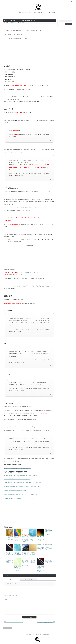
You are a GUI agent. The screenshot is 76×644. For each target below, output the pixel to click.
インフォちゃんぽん (37, 635)
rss (72, 1)
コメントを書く (22, 23)
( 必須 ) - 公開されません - (12, 595)
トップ (10, 12)
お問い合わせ (52, 12)
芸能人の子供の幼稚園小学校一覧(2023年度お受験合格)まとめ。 (18, 554)
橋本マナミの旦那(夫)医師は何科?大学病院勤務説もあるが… (41, 539)
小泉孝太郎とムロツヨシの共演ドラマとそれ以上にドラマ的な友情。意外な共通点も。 (33, 561)
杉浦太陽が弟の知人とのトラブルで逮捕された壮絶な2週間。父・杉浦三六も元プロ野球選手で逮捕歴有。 (25, 562)
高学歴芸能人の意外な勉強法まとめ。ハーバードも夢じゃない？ (25, 554)
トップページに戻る (8, 628)
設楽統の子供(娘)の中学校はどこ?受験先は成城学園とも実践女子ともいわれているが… (48, 561)
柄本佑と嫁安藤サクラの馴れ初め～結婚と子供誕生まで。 (33, 554)
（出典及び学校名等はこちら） (31, 272)
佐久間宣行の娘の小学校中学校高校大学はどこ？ (15, 622)
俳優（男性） (13, 23)
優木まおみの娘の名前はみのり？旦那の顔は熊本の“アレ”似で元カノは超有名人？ (10, 561)
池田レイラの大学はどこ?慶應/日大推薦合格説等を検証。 (33, 539)
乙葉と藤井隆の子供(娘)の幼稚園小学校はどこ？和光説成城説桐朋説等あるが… (48, 532)
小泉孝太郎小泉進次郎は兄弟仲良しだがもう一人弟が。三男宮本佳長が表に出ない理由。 (48, 548)
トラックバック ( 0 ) (29, 579)
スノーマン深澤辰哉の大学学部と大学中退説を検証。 (10, 538)
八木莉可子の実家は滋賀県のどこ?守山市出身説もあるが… (10, 554)
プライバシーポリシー (66, 12)
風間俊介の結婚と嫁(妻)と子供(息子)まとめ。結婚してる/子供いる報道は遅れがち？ (25, 539)
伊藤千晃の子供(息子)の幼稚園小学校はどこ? (45, 622)
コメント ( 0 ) (12, 579)
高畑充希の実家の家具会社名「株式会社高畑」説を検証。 (17, 479)
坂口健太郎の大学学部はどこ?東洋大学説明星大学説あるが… (18, 468)
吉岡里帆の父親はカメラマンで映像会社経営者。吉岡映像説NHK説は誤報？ (21, 475)
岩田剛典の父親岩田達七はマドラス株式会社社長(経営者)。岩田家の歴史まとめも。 (23, 487)
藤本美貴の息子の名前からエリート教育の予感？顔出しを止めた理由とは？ (41, 547)
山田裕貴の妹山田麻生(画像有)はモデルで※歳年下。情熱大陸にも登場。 (18, 539)
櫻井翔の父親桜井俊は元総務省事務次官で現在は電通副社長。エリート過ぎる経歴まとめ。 (24, 483)
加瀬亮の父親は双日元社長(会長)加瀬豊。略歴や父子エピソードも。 (19, 498)
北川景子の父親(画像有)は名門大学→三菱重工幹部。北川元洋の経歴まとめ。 (21, 494)
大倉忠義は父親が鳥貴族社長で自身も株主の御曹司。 (16, 491)
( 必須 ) (8, 591)
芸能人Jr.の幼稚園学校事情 (24, 12)
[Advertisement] (29, 53)
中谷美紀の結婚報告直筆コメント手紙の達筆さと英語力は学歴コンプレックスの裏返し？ (41, 569)
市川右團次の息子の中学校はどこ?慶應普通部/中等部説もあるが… (17, 568)
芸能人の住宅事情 (38, 12)
